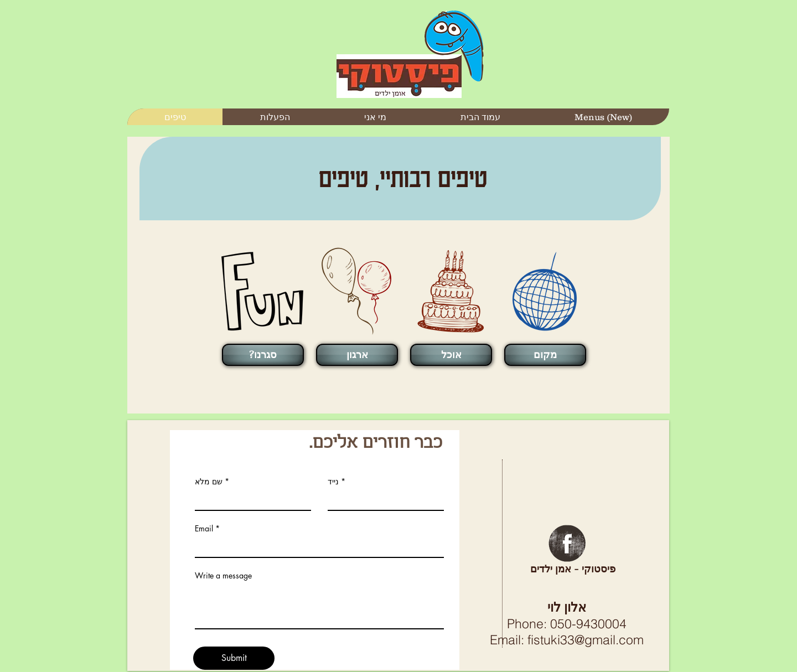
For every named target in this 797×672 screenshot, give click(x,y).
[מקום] (545, 355)
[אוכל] (451, 355)
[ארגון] (357, 355)
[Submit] (234, 658)
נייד (333, 482)
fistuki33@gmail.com (586, 640)
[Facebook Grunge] (567, 543)
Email (204, 529)
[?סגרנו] (263, 355)
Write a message (223, 576)
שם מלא (209, 482)
